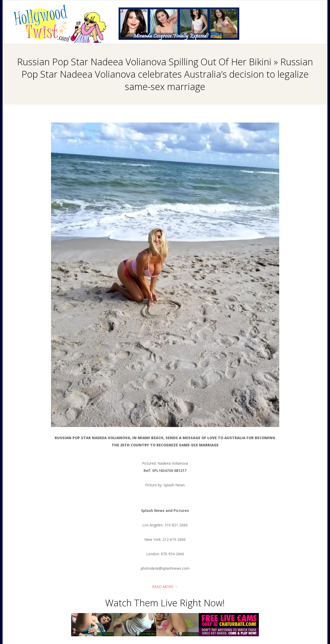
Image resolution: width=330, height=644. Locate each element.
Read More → (165, 587)
